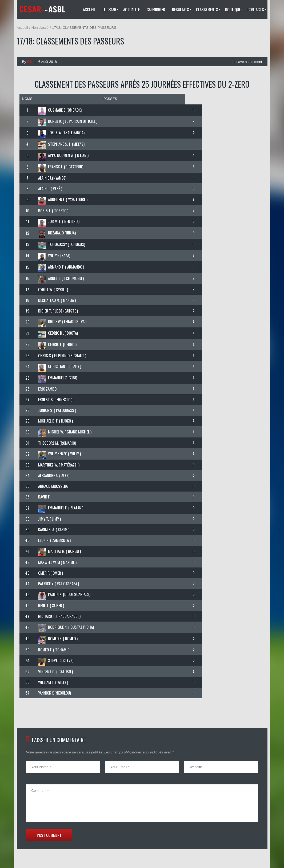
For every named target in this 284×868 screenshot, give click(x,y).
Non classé (40, 28)
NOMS (27, 99)
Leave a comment (247, 62)
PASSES (110, 99)
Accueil (22, 28)
